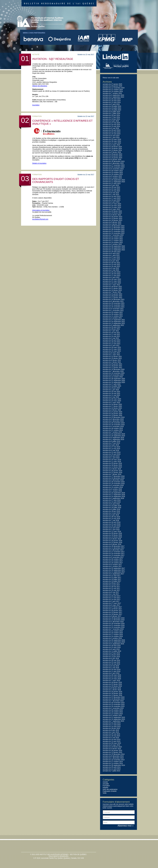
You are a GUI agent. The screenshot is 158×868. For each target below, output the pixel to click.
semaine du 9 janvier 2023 (112, 222)
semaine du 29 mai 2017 (111, 587)
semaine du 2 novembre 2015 (113, 708)
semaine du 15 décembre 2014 (114, 754)
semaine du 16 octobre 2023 (113, 174)
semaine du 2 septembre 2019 (113, 439)
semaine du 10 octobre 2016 (113, 636)
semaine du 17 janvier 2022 (112, 298)
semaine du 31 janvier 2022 (112, 294)
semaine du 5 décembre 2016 (113, 622)
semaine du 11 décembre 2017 (114, 548)
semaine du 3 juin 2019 (111, 445)
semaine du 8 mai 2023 (111, 193)
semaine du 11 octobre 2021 (113, 316)
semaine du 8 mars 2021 (111, 353)
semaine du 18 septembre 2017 (114, 570)
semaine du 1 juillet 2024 (111, 114)
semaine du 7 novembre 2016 (113, 629)
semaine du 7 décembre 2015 (113, 701)
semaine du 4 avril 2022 (111, 277)
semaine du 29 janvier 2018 (112, 541)
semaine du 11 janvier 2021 (112, 368)
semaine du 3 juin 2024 (111, 121)
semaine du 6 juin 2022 (111, 261)
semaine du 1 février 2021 (112, 362)
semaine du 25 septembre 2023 (114, 180)
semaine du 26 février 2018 (112, 533)
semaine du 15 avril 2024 (112, 134)
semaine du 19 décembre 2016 (114, 618)
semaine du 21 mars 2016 (112, 677)
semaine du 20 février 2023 (112, 211)
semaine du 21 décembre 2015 (114, 697)
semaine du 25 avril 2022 (112, 272)
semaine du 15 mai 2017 (111, 590)
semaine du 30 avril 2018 (112, 522)
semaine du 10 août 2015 (112, 727)
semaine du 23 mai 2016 (111, 662)
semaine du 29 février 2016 (112, 682)
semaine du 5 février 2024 (112, 152)
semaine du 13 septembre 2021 (114, 323)
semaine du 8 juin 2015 (111, 730)
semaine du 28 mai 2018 (111, 517)
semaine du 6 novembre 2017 (113, 557)
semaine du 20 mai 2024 (111, 125)
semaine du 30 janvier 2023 (112, 217)
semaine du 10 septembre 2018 (114, 497)
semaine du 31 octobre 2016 (113, 631)
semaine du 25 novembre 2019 (114, 423)
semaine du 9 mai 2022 (111, 268)
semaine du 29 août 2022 (112, 252)
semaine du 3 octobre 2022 (112, 244)
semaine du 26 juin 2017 (111, 583)
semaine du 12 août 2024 (112, 103)
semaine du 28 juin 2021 (111, 329)
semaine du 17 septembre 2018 (114, 495)
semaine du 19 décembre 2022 (114, 226)
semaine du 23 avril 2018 (112, 524)
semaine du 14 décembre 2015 (114, 699)
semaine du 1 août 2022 (111, 255)
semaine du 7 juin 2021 (111, 331)
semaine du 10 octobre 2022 (113, 242)
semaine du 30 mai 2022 (111, 263)
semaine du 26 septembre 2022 (114, 246)
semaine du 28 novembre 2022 (114, 230)
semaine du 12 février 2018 (112, 537)
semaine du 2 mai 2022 (111, 270)
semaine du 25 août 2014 (112, 767)
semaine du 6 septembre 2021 (113, 325)
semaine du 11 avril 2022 (112, 276)
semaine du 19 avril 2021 (112, 342)
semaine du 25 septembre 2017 (114, 568)
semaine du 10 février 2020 (112, 408)
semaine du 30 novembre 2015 (114, 703)
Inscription (36, 105)
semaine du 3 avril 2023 (111, 202)
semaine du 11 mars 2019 (112, 462)
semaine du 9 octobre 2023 (112, 176)
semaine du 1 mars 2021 (111, 355)
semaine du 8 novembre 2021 (113, 309)
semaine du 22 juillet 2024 (112, 108)
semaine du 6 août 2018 (111, 504)
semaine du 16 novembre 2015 (114, 706)
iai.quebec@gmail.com (40, 219)
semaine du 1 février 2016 (112, 690)
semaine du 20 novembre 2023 (114, 167)
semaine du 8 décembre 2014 (113, 756)
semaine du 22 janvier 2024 (112, 156)
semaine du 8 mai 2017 (111, 592)
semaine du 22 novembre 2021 (114, 305)
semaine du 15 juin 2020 (111, 388)
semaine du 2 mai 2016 (111, 668)
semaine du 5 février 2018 (112, 539)
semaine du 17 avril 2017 (112, 598)
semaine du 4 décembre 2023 (113, 163)
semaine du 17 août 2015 (112, 725)
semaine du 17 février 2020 (112, 406)
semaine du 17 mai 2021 (111, 335)
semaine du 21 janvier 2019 (112, 473)
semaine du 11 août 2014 (112, 769)
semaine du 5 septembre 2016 (113, 644)
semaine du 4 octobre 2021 (112, 318)
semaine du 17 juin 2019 (111, 443)
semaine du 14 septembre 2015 (114, 719)
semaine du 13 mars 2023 (112, 207)
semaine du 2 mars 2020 (111, 403)
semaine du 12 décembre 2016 (114, 620)
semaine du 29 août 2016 (112, 646)
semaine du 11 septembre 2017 (114, 572)
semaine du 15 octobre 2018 (113, 487)
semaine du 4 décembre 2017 (113, 550)
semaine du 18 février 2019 (112, 465)
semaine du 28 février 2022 (112, 287)
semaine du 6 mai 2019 (111, 451)
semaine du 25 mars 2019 (112, 460)
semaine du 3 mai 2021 (111, 338)
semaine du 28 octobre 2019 (113, 428)
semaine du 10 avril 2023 (112, 200)
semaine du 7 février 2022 (112, 292)
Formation (106, 786)
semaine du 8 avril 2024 (111, 136)
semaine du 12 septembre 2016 (114, 642)
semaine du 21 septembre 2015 (114, 717)
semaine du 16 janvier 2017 (112, 614)
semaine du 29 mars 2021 (112, 347)
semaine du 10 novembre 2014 (114, 760)
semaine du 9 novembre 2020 (113, 375)
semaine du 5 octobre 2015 (112, 716)
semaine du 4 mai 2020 (111, 397)
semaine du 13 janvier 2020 (112, 416)
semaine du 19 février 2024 (112, 149)
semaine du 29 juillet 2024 (112, 106)
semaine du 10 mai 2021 (111, 336)
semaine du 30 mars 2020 (112, 399)
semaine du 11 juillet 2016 (112, 651)
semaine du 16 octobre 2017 (113, 563)
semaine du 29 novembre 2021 (114, 303)
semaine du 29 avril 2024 (112, 130)
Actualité (106, 784)
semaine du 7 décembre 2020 (113, 371)
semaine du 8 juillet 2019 (111, 441)
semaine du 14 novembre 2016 (114, 627)
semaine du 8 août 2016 (111, 649)
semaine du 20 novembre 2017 (114, 554)
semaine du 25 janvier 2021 (112, 364)
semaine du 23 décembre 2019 (114, 417)
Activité (105, 782)
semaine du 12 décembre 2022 (114, 228)
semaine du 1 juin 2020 (111, 390)
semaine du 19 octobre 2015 (113, 712)
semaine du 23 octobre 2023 (113, 173)
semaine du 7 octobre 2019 (112, 432)
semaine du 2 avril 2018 (111, 530)
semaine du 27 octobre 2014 (113, 762)
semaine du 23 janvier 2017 (112, 613)
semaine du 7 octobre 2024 (112, 93)
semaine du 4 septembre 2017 (113, 574)
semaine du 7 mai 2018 (111, 520)
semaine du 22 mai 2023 (111, 189)
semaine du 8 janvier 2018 (112, 544)
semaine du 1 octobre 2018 (112, 491)
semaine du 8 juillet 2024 (111, 112)
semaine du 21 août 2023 (112, 184)
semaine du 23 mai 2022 (111, 265)
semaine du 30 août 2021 (112, 327)
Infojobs (105, 788)
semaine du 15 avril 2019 (112, 454)
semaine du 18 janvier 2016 (112, 694)
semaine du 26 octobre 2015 (113, 710)
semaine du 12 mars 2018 (112, 532)
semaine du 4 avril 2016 (111, 673)
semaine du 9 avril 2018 (111, 528)
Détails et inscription (39, 163)
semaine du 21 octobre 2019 (113, 430)
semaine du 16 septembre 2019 (114, 436)
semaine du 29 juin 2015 (111, 728)
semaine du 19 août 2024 (112, 101)
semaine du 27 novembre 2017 (114, 552)
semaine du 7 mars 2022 (111, 285)
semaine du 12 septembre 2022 (114, 250)
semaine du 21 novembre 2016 (114, 625)
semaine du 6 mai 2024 (111, 128)
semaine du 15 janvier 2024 (112, 158)
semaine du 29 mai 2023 (111, 187)
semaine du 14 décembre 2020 (114, 370)
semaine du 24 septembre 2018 (114, 493)
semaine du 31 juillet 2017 (112, 578)
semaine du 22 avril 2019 (112, 452)
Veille (105, 793)
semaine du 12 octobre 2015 (113, 714)
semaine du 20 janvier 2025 (112, 86)
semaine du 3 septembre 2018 (113, 498)
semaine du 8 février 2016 (112, 688)
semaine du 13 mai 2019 (111, 449)
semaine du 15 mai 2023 (111, 191)
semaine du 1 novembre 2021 (113, 311)
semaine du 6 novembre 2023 (113, 169)
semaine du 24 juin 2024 (111, 115)
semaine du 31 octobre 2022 (113, 237)
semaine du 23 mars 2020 (112, 401)
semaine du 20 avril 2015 (112, 740)
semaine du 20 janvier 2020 (112, 414)
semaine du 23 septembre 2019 (114, 434)
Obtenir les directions (40, 86)
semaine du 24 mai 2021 (111, 333)
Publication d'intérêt (110, 791)
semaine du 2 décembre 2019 (113, 421)
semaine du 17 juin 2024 (111, 117)
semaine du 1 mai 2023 (111, 195)
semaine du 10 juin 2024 (111, 119)
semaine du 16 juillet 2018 (112, 508)
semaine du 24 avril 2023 (112, 196)
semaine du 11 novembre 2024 (114, 88)
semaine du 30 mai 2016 (111, 660)
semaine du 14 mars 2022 (112, 283)
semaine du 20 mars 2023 (112, 206)
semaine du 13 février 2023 (112, 213)
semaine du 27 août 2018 (112, 500)
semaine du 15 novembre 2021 (114, 307)
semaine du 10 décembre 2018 (114, 478)
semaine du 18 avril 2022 (112, 274)
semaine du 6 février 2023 (112, 215)
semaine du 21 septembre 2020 (114, 381)
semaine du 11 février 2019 (112, 467)
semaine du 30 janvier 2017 (112, 611)
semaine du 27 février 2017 (112, 607)
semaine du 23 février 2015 (112, 747)
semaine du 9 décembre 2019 (113, 419)
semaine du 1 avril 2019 (111, 458)
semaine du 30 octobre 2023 (113, 171)
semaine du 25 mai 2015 (111, 734)
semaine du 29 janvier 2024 (112, 154)
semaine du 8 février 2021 (112, 360)
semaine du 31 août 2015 (112, 723)
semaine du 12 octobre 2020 (113, 377)
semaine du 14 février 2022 (112, 290)
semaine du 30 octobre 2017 (113, 559)
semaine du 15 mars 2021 (112, 351)
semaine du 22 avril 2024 (112, 132)
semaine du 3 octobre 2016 (112, 638)
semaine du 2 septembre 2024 (113, 97)
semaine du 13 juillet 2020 (112, 386)
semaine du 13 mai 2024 (111, 126)
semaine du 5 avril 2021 (111, 346)
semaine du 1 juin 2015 (111, 732)
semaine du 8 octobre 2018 (112, 489)
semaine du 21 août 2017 (112, 576)
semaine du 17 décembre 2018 (114, 476)
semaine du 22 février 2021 (112, 357)
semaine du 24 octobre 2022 (113, 239)
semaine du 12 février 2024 (112, 150)
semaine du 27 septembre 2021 (114, 320)
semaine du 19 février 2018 (112, 535)
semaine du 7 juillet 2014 (111, 771)
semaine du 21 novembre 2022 (114, 231)
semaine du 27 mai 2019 (111, 447)
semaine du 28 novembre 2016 (114, 624)
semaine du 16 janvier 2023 (112, 220)
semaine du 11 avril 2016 (112, 671)
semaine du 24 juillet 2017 (112, 579)
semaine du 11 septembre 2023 (114, 182)
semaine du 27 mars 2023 (112, 204)
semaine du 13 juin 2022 (111, 259)
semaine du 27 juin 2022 (111, 257)
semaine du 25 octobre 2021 (113, 312)
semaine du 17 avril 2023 (112, 198)
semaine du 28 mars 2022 (112, 279)
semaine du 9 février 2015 (112, 749)
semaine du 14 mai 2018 (111, 519)
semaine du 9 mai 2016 (111, 666)
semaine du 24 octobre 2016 (113, 633)
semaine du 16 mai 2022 (111, 266)
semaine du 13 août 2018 (112, 502)
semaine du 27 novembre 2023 (114, 165)
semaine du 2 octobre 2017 (112, 566)
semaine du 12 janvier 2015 (112, 752)
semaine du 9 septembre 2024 (113, 95)
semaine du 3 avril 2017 (111, 601)
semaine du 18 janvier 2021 (112, 366)
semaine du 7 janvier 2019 (112, 474)
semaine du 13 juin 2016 (111, 657)
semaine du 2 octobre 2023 (112, 178)
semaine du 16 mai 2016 (111, 664)
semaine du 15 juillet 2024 (112, 110)
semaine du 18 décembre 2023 (114, 161)
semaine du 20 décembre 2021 (114, 300)
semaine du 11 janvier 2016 (112, 695)
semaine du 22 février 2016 (112, 684)
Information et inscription (41, 210)
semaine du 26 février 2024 (112, 147)
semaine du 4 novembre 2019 (113, 427)
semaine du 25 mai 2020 (111, 392)
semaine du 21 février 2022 (112, 289)
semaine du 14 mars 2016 (112, 679)
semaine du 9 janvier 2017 (112, 616)
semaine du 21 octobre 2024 (113, 90)
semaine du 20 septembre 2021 (114, 322)
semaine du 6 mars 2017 (111, 605)
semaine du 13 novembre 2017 (114, 555)
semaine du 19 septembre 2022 (114, 248)
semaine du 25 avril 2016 (112, 670)
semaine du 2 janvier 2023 (112, 224)
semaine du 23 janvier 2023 (112, 219)
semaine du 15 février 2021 (112, 358)
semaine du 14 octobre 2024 (113, 92)
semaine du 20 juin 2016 (111, 655)
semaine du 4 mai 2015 (111, 738)
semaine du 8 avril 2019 (111, 456)
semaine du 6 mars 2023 (111, 209)
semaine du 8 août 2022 (111, 254)
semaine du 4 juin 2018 (111, 515)
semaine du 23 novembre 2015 (114, 705)
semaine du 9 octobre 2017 (112, 565)
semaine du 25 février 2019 (112, 463)
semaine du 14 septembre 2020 (114, 382)
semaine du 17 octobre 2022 (113, 241)
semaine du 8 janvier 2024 (112, 160)
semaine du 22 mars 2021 (112, 349)
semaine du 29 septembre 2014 (114, 765)
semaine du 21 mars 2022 (112, 281)
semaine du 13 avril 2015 (112, 741)
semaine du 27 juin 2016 (111, 653)
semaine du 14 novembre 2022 (114, 233)
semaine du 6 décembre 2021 (113, 301)
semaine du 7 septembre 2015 (113, 721)
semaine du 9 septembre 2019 (113, 438)
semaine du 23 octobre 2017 (113, 561)
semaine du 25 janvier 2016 (112, 692)
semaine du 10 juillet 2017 (112, 581)
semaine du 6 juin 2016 (111, 659)
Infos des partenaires (110, 789)
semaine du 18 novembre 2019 (114, 425)
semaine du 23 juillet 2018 (112, 506)
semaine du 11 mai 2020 (111, 395)
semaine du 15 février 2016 (112, 686)
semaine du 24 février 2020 (112, 404)
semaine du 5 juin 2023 (111, 185)
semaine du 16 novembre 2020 (114, 373)
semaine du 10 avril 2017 (112, 600)
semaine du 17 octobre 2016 (113, 635)
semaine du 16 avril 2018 (112, 526)
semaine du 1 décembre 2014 (113, 758)
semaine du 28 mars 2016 (112, 675)
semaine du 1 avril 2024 (111, 138)
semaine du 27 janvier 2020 (112, 412)
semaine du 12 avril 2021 (112, 344)
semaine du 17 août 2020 (112, 384)
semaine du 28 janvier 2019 (112, 471)
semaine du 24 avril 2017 (112, 596)
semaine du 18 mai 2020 (111, 393)
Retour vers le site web (111, 78)
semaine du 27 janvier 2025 (112, 84)
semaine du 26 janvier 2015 (112, 751)
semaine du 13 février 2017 (112, 609)
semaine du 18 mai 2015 (111, 736)
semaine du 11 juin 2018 (111, 513)
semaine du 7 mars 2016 (111, 681)
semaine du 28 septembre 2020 (114, 379)
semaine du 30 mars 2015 (112, 743)
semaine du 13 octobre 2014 (113, 763)
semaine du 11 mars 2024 (112, 143)
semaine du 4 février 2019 (112, 469)
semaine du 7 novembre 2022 (113, 235)
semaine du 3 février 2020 (112, 410)
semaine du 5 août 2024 (111, 104)
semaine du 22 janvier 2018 (112, 543)
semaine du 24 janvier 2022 (112, 296)
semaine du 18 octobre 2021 (113, 314)
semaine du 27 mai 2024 (111, 123)
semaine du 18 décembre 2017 (114, 546)
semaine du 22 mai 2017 (111, 589)
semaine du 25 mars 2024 (112, 139)
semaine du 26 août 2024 (112, 99)
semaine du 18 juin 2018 (111, 511)
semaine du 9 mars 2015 (111, 745)
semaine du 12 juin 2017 (111, 585)
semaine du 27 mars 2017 (112, 603)
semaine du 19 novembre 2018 (114, 484)
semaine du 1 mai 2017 (111, 594)
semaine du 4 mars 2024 (111, 145)
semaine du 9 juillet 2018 (111, 509)
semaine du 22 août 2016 (112, 647)
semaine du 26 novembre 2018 (114, 482)
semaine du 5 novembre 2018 (113, 485)
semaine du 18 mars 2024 (112, 141)
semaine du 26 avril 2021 (112, 340)
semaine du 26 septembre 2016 (114, 640)
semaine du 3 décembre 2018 (113, 480)
